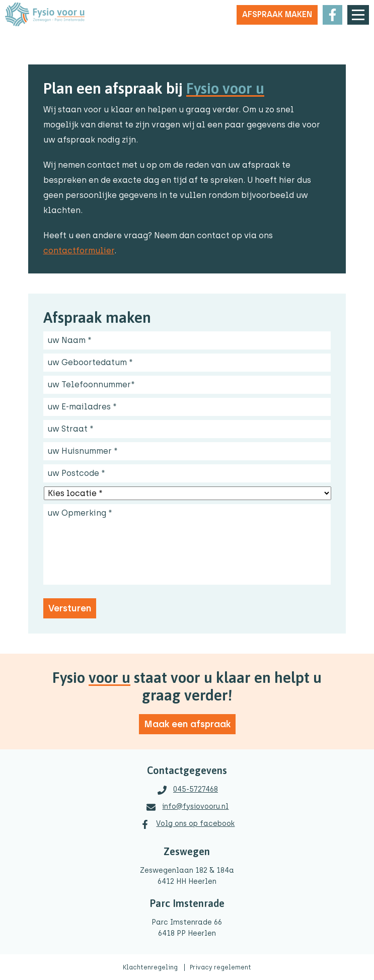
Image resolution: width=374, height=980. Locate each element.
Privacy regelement (220, 967)
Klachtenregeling (151, 967)
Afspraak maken (277, 14)
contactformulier (79, 251)
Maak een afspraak (187, 724)
